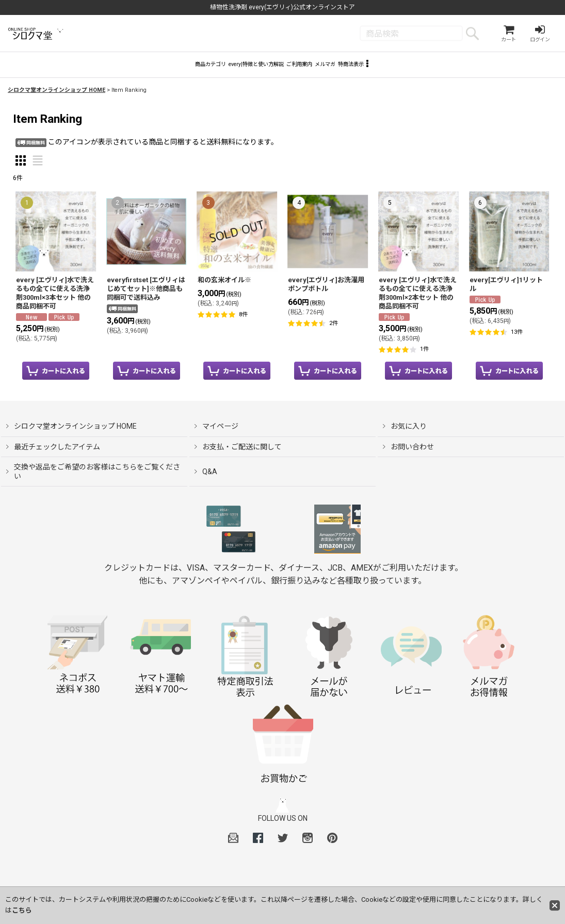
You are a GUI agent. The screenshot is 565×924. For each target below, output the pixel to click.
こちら (22, 910)
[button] (432, 70)
